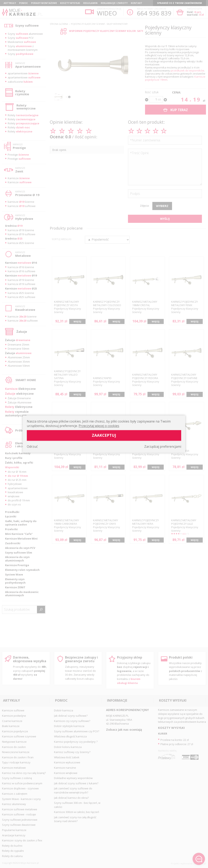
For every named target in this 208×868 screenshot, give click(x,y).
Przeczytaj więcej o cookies (99, 426)
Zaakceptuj (104, 435)
